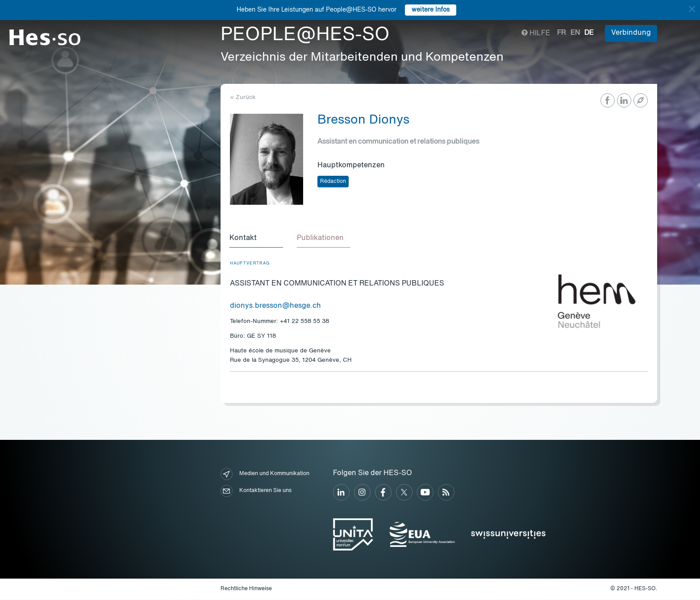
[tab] (257, 239)
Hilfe (536, 33)
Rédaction (333, 182)
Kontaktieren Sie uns (256, 491)
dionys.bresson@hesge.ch (275, 306)
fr (562, 33)
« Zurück (243, 97)
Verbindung (631, 33)
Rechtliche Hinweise (246, 589)
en (575, 33)
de (589, 33)
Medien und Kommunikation (265, 474)
